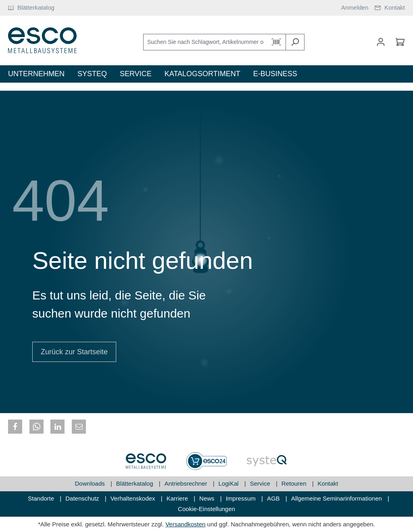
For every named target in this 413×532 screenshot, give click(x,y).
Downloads (91, 483)
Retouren (295, 483)
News (208, 498)
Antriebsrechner (187, 483)
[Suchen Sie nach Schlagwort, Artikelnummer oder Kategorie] (205, 42)
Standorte (42, 498)
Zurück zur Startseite (74, 352)
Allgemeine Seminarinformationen (337, 498)
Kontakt (328, 483)
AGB (274, 498)
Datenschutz (83, 498)
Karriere (178, 498)
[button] (15, 427)
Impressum (242, 498)
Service (261, 483)
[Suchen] (295, 42)
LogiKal (229, 483)
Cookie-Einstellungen (206, 509)
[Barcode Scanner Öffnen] (276, 42)
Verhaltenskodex (134, 498)
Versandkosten (185, 524)
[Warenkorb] (398, 42)
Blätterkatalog (136, 483)
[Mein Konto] (381, 42)
